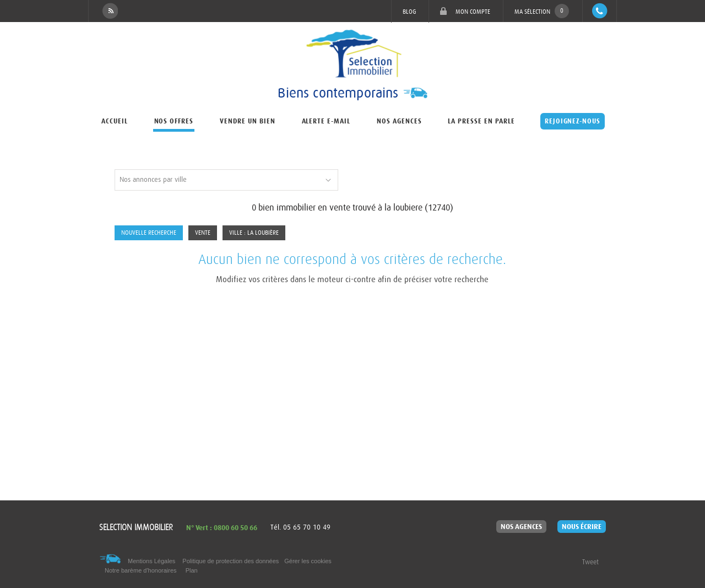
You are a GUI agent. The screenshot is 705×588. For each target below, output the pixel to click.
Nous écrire (582, 527)
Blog (409, 12)
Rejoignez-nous (573, 121)
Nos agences (399, 121)
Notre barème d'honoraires (142, 570)
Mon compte (465, 11)
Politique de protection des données (231, 561)
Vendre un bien (247, 121)
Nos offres (174, 121)
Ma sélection (542, 11)
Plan (192, 570)
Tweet (590, 562)
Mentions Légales (151, 561)
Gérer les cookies (308, 561)
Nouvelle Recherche (149, 233)
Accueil (115, 121)
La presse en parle (481, 121)
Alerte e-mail (326, 121)
